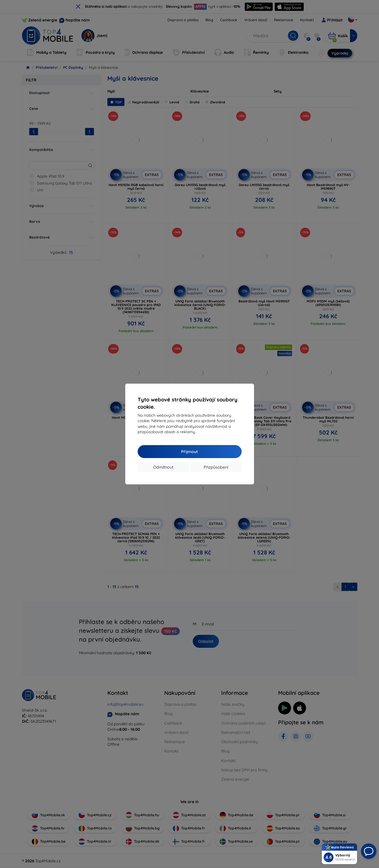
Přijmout (189, 452)
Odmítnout (163, 467)
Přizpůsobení (216, 467)
